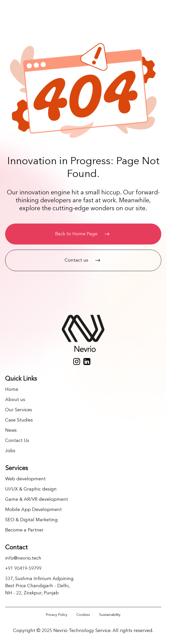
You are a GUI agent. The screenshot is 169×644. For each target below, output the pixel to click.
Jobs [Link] (10, 451)
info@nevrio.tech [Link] (23, 558)
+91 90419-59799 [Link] (23, 569)
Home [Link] (12, 390)
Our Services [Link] (19, 410)
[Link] (57, 615)
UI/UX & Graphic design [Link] (31, 489)
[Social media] (77, 362)
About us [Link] (15, 400)
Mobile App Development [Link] (33, 510)
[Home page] (83, 335)
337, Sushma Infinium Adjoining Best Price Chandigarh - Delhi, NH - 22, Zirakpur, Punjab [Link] (39, 586)
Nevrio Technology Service (82, 631)
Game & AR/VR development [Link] (37, 499)
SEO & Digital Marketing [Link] (31, 520)
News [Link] (11, 430)
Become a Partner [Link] (24, 530)
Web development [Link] (25, 479)
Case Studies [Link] (19, 420)
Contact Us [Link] (17, 441)
